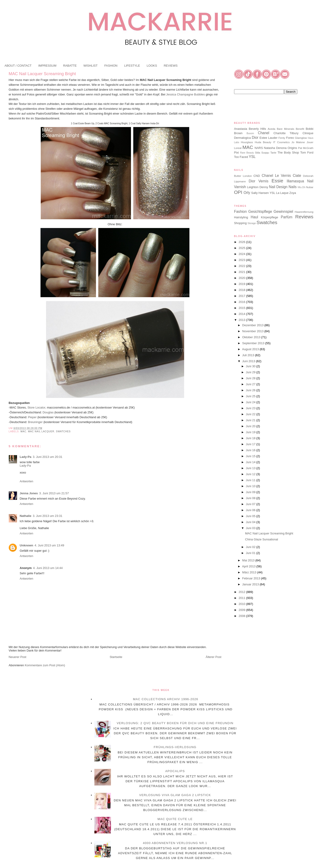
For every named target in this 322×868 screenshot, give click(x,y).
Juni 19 (251, 432)
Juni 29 (251, 372)
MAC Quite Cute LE (175, 819)
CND (257, 176)
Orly (247, 193)
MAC (23, 431)
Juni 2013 (249, 361)
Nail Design (278, 187)
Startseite (116, 657)
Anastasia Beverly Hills (250, 129)
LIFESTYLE (132, 66)
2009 (242, 610)
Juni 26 (251, 390)
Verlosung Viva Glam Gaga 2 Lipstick (175, 795)
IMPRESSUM (47, 66)
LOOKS (152, 66)
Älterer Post (214, 657)
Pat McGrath (306, 148)
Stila (258, 153)
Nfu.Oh (301, 187)
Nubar (310, 187)
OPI (238, 192)
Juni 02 (251, 547)
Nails (293, 187)
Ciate (297, 176)
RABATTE (70, 66)
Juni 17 (251, 444)
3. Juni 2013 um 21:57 (54, 493)
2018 (242, 290)
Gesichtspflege (260, 212)
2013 (242, 320)
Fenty (282, 138)
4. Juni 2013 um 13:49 (49, 545)
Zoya (293, 193)
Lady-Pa (26, 457)
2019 (242, 284)
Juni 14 (251, 462)
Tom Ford (307, 153)
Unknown (27, 545)
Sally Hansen (260, 193)
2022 (242, 266)
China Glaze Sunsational (262, 539)
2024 (242, 254)
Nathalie (26, 516)
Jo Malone (298, 142)
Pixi (236, 153)
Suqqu (265, 153)
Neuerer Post (18, 657)
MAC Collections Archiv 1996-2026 (166, 699)
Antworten (27, 481)
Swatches (63, 431)
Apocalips (175, 771)
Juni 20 (251, 426)
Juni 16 (251, 450)
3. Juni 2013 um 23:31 (48, 516)
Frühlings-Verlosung (175, 747)
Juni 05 (251, 516)
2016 (242, 302)
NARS (259, 148)
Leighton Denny (258, 187)
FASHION (111, 66)
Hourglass (247, 142)
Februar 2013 (252, 578)
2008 (242, 616)
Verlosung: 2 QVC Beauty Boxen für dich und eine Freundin (175, 723)
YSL (252, 157)
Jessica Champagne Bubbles (186, 94)
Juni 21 (251, 420)
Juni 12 (251, 474)
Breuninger (35, 422)
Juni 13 (251, 468)
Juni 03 (251, 528)
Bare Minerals (286, 129)
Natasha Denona (275, 148)
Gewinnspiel (283, 212)
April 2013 (249, 566)
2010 (242, 604)
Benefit (300, 129)
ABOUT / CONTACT (18, 66)
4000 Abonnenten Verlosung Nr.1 (175, 843)
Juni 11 (251, 480)
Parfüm (287, 217)
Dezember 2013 (253, 325)
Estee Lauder (269, 138)
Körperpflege (270, 217)
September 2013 (254, 343)
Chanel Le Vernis (276, 176)
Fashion (240, 212)
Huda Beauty (263, 142)
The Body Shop (288, 153)
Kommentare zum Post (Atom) (45, 665)
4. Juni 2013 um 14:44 (48, 568)
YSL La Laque (279, 193)
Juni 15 (251, 456)
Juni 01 (251, 553)
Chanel (263, 133)
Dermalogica (242, 138)
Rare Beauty (247, 153)
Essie (277, 181)
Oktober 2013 (252, 337)
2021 (242, 272)
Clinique (308, 133)
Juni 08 (251, 498)
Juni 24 (251, 402)
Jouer (310, 142)
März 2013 (250, 572)
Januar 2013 (251, 584)
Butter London (243, 176)
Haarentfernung (304, 212)
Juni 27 (251, 384)
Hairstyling (241, 217)
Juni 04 (251, 522)
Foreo (290, 138)
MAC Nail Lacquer (41, 431)
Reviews (304, 217)
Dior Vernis (259, 181)
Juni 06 (251, 510)
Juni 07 (251, 504)
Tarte (273, 153)
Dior (255, 138)
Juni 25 (251, 396)
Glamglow (301, 138)
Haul (254, 217)
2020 (242, 278)
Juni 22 (251, 414)
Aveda (271, 129)
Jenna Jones (29, 493)
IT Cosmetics (281, 142)
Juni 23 (251, 408)
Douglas (48, 412)
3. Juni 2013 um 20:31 (48, 457)
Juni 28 (251, 378)
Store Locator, (37, 407)
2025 (242, 248)
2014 (242, 314)
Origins (292, 148)
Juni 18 (251, 438)
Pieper (32, 417)
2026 (242, 242)
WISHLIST (90, 66)
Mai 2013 (249, 560)
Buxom (250, 133)
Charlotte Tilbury (286, 133)
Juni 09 (251, 492)
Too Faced (241, 157)
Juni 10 (251, 486)
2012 (242, 592)
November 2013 (253, 331)
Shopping (240, 223)
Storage (252, 223)
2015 (242, 308)
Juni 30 (251, 366)
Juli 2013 (249, 355)
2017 (242, 296)
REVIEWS (171, 66)
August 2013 (251, 349)
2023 (242, 260)
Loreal (238, 148)
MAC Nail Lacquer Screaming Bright (42, 74)
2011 (242, 598)
